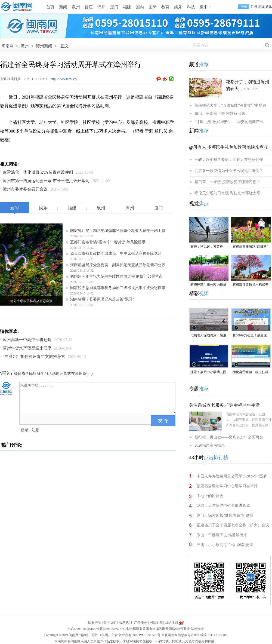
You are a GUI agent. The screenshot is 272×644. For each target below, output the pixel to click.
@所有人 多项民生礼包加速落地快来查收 (229, 147)
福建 (127, 7)
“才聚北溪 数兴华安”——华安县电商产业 (229, 122)
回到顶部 (171, 622)
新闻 (63, 7)
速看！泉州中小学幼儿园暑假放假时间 (208, 372)
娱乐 (178, 7)
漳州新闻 (44, 46)
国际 (153, 7)
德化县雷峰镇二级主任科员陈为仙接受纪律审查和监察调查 (251, 372)
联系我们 (125, 622)
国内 (140, 7)
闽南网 (7, 46)
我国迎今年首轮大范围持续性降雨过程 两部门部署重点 (116, 276)
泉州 (76, 7)
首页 (50, 7)
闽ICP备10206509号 (146, 635)
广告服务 (141, 622)
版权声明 (95, 622)
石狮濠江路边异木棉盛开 (251, 285)
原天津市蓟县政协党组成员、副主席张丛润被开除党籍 (116, 254)
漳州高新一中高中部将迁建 (27, 340)
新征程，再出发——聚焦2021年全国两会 (229, 437)
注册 (254, 7)
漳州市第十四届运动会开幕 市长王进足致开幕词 (46, 181)
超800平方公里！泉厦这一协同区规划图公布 (250, 336)
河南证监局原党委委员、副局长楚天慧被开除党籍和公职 (118, 265)
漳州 (101, 7)
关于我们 (110, 622)
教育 (165, 7)
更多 (204, 7)
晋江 (89, 7)
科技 (191, 7)
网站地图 (156, 622)
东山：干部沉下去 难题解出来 (220, 114)
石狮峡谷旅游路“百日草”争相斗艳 (250, 247)
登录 (24, 430)
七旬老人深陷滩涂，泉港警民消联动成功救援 (208, 336)
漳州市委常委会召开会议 (25, 189)
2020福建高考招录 (210, 445)
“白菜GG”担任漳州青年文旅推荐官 (34, 357)
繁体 (269, 7)
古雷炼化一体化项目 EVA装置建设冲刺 (38, 172)
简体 (261, 7)
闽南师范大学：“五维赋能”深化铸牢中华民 (230, 105)
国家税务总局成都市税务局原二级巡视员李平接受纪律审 (118, 288)
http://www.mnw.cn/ (64, 79)
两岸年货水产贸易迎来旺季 (27, 348)
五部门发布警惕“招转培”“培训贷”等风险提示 (108, 242)
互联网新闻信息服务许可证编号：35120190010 (195, 635)
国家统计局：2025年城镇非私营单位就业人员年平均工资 (118, 231)
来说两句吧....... (98, 398)
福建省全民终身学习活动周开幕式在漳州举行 (52, 374)
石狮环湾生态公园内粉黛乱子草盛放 (208, 285)
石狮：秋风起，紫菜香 (207, 247)
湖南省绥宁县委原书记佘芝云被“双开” (102, 299)
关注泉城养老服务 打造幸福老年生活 (224, 405)
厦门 (114, 7)
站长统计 (197, 629)
